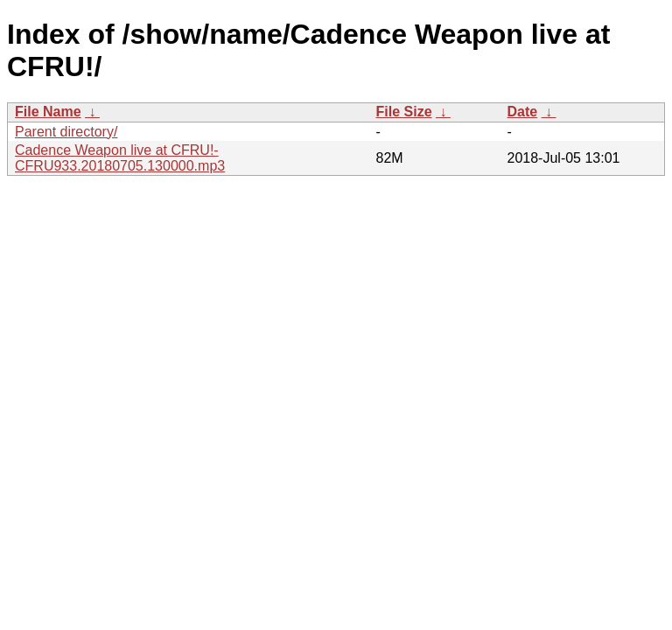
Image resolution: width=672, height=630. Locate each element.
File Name (48, 112)
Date (523, 112)
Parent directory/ (66, 132)
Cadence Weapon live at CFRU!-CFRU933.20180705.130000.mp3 (120, 158)
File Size (404, 112)
